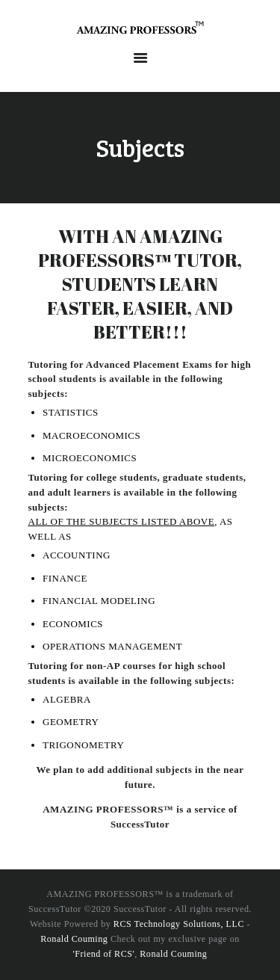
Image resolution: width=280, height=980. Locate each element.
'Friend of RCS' (104, 954)
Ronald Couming (74, 939)
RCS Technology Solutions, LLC (179, 924)
